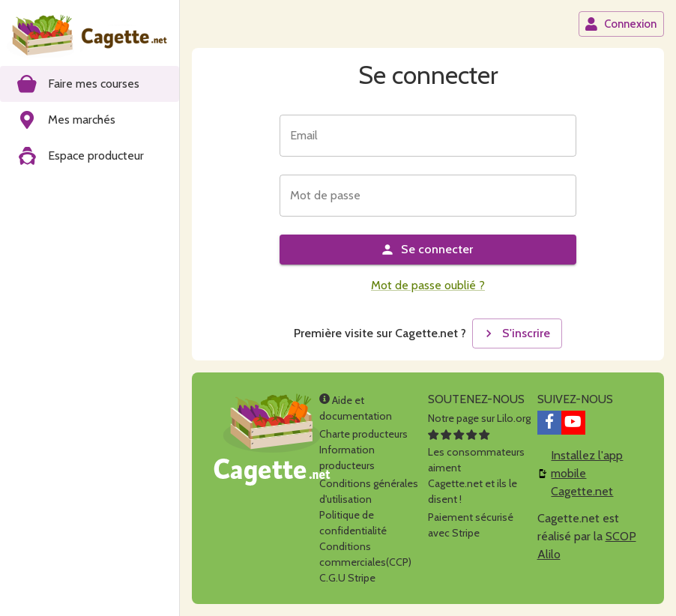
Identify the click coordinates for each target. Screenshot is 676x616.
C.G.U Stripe (347, 578)
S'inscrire (516, 333)
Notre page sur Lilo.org (479, 418)
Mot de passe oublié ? (428, 285)
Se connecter (426, 250)
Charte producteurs (363, 434)
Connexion (621, 24)
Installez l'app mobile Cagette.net (587, 473)
